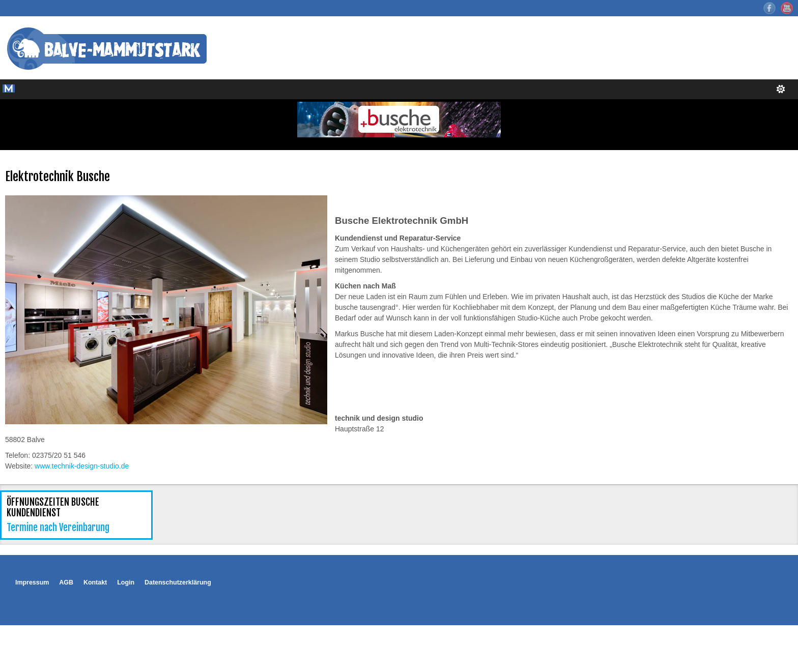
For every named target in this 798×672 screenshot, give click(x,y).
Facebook (769, 8)
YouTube (787, 8)
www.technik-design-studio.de (82, 466)
